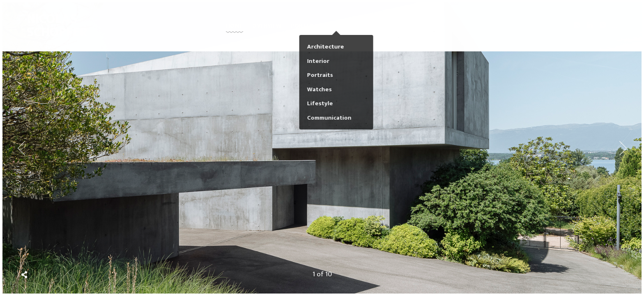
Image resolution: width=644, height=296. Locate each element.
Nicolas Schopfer (52, 29)
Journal (376, 29)
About (408, 29)
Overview (267, 29)
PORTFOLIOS (309, 29)
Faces (345, 29)
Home (235, 29)
